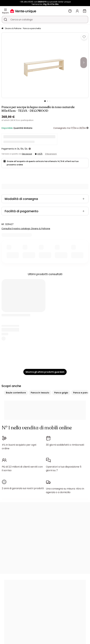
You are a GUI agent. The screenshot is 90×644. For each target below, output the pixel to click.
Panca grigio (61, 393)
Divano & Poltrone (13, 28)
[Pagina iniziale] (2, 29)
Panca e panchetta (32, 28)
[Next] (84, 63)
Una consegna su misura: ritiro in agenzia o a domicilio (65, 490)
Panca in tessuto (40, 393)
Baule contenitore (16, 393)
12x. (26, 149)
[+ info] (87, 128)
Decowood (27, 154)
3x (18, 149)
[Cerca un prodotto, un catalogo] (5, 19)
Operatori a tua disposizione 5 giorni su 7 (64, 469)
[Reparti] (5, 10)
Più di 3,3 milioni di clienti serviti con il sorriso (22, 469)
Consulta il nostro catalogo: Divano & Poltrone (26, 229)
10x (22, 149)
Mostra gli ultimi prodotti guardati (45, 372)
